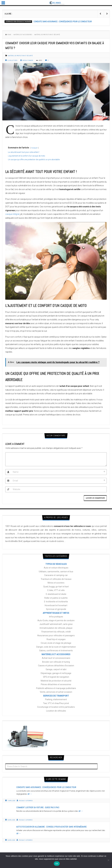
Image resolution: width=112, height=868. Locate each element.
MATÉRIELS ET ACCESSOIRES (23, 35)
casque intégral (12, 214)
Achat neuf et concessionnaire (56, 658)
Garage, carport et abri (56, 669)
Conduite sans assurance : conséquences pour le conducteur (63, 22)
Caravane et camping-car (56, 575)
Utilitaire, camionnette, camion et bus (56, 572)
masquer (34, 148)
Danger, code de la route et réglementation (56, 647)
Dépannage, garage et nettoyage (56, 673)
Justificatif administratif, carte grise (56, 624)
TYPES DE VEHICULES (56, 564)
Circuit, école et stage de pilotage (56, 643)
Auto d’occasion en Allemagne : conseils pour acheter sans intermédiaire (51, 827)
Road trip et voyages (56, 639)
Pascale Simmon (27, 60)
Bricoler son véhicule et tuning (56, 662)
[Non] (108, 860)
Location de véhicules (56, 711)
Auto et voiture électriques (56, 568)
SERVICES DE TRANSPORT (56, 696)
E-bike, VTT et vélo (56, 590)
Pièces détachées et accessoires (56, 684)
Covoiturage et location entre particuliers (56, 707)
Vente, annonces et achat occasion (56, 692)
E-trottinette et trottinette (56, 602)
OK (57, 864)
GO (30, 794)
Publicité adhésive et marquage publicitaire (56, 688)
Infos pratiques (56, 617)
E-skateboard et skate (56, 594)
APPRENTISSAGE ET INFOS (56, 613)
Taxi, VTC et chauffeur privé (56, 703)
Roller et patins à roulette (56, 598)
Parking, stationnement (56, 699)
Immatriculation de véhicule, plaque (56, 628)
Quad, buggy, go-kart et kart (56, 587)
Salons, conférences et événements (56, 651)
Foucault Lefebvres (25, 801)
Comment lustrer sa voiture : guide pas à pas (38, 807)
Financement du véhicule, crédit (56, 632)
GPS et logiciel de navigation (56, 677)
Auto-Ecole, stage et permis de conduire (56, 620)
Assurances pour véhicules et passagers (18, 21)
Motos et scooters (56, 583)
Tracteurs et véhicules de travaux (56, 579)
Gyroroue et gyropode (56, 609)
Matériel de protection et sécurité (47, 35)
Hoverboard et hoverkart (56, 605)
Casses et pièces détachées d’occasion (56, 666)
